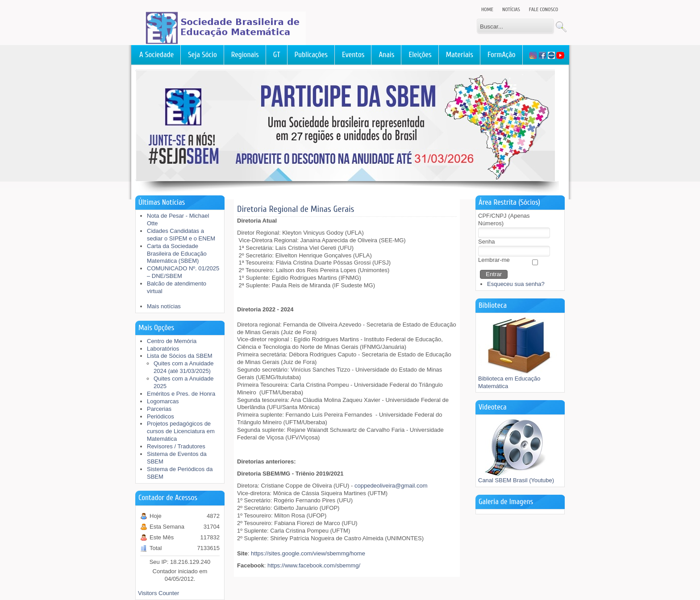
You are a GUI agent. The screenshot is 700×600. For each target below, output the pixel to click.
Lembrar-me (494, 260)
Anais (386, 55)
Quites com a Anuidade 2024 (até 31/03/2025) (183, 367)
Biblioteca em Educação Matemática (518, 380)
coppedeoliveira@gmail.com (391, 486)
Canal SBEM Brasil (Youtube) (516, 478)
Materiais (460, 55)
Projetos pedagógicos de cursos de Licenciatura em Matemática (181, 431)
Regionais (245, 55)
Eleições (420, 55)
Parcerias (159, 409)
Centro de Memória (172, 341)
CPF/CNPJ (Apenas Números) (504, 219)
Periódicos (160, 416)
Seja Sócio (202, 55)
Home (487, 9)
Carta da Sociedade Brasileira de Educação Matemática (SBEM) (177, 254)
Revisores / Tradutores (176, 446)
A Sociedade (156, 55)
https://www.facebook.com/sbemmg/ (314, 565)
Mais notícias (164, 306)
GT (277, 55)
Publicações (311, 55)
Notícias (511, 9)
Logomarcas (163, 401)
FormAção (502, 55)
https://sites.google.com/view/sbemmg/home (308, 553)
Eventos (353, 55)
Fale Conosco (544, 9)
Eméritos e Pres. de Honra (181, 394)
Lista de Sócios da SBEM (180, 356)
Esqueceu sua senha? (516, 284)
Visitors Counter (158, 593)
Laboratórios (163, 349)
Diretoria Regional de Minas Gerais (296, 209)
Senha (487, 242)
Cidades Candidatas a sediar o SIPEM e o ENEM (181, 235)
